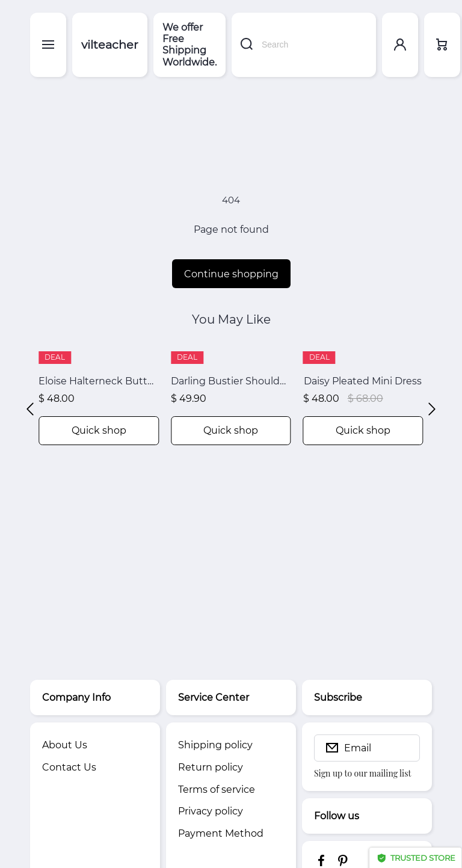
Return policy (211, 767)
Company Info (76, 697)
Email (358, 748)
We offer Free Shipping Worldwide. (189, 45)
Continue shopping (231, 274)
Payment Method (221, 833)
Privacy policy (211, 811)
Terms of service (217, 790)
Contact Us (69, 767)
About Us (65, 745)
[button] (30, 409)
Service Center (214, 697)
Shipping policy (215, 745)
